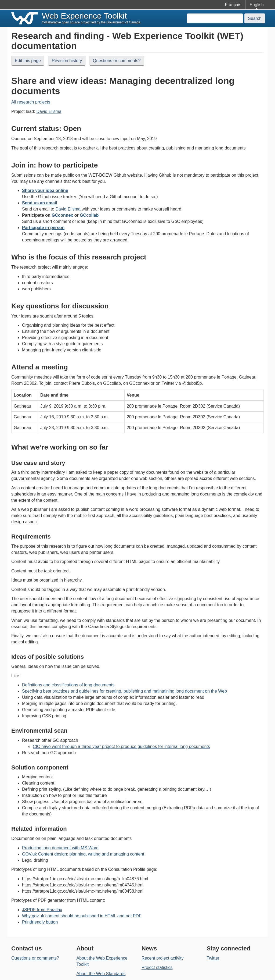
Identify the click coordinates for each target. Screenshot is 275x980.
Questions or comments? (117, 61)
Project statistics (157, 967)
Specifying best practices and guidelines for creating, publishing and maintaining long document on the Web (124, 691)
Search (255, 18)
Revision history (67, 61)
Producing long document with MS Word (60, 848)
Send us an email (40, 203)
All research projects (31, 102)
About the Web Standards (101, 974)
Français (233, 5)
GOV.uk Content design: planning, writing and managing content (83, 854)
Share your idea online (45, 190)
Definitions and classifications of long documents (68, 685)
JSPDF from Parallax (42, 910)
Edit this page (28, 61)
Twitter (213, 958)
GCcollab (89, 215)
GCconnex (62, 215)
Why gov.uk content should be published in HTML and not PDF (82, 916)
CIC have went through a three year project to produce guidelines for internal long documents (121, 746)
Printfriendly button (40, 922)
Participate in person (43, 228)
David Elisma (49, 111)
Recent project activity (163, 958)
